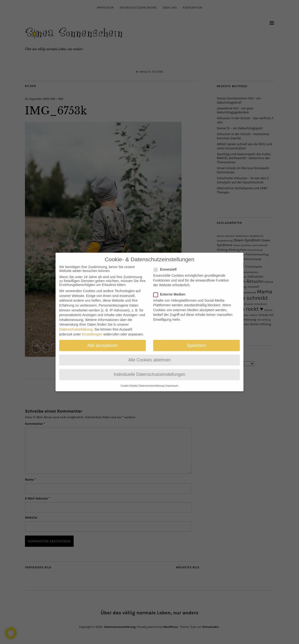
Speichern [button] (197, 341)
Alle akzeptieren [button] (103, 341)
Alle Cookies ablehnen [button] (149, 355)
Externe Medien (171, 289)
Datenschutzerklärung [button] (151, 381)
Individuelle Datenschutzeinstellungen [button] (150, 370)
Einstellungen (92, 329)
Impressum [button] (172, 381)
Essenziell (167, 265)
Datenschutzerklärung (76, 325)
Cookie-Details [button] (129, 381)
